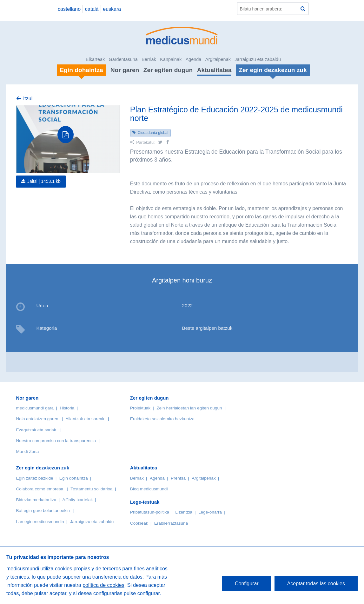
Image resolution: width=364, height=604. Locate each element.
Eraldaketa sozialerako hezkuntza (162, 419)
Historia (67, 408)
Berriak (149, 59)
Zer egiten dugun (168, 70)
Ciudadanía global (153, 133)
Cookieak (139, 523)
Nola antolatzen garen (37, 419)
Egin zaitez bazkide (35, 478)
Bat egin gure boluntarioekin (43, 511)
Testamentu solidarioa (91, 489)
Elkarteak (95, 59)
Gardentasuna (123, 59)
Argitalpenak (218, 59)
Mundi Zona (28, 451)
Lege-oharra (210, 512)
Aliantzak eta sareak (85, 419)
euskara (112, 9)
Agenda (194, 59)
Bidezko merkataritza (36, 500)
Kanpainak (171, 59)
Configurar (247, 584)
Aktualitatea (214, 70)
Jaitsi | (44, 181)
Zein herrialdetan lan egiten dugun (189, 408)
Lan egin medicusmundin (40, 522)
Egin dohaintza (74, 478)
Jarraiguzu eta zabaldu (258, 59)
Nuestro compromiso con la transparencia (56, 441)
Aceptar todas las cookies (316, 584)
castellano (69, 9)
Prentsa (178, 478)
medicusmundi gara (35, 408)
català (92, 9)
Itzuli (28, 99)
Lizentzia (184, 512)
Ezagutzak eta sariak (36, 430)
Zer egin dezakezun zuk (43, 468)
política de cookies (103, 585)
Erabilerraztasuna (171, 523)
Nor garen (125, 70)
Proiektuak (140, 408)
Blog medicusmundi (149, 489)
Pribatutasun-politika (150, 512)
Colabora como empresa (40, 489)
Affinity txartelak (78, 500)
